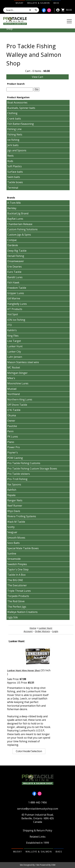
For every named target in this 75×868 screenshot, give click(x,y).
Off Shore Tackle (17, 405)
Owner (11, 421)
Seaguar (12, 532)
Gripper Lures (16, 293)
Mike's (11, 378)
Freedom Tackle (17, 288)
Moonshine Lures (18, 383)
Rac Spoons (14, 484)
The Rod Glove (16, 601)
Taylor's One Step (18, 569)
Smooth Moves (16, 538)
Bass (56, 3)
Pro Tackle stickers (19, 474)
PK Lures (13, 437)
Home (33, 628)
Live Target (14, 341)
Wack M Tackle (16, 522)
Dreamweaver (16, 261)
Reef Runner (15, 506)
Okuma (12, 415)
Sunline (12, 554)
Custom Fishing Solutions (22, 229)
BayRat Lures (15, 219)
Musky (20, 3)
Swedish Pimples (17, 564)
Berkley (12, 208)
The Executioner (17, 585)
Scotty (11, 527)
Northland (13, 394)
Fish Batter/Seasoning (21, 124)
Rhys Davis (14, 511)
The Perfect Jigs (17, 607)
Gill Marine (14, 298)
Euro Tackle (14, 272)
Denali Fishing (16, 256)
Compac (12, 240)
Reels (10, 156)
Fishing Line (14, 129)
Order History (42, 631)
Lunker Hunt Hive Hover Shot (24, 670)
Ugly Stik (13, 617)
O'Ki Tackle (14, 410)
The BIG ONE (15, 580)
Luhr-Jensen (15, 357)
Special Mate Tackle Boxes (23, 548)
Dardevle (13, 245)
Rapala (11, 495)
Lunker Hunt (15, 346)
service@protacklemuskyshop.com (38, 809)
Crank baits (14, 119)
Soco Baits (13, 543)
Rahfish (12, 490)
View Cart (37, 77)
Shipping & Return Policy (37, 830)
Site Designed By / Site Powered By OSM (38, 865)
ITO (10, 325)
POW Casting (15, 458)
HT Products (15, 309)
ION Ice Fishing (16, 320)
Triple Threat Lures (19, 591)
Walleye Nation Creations (22, 612)
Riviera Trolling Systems (22, 516)
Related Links (38, 837)
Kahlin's (12, 330)
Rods (10, 161)
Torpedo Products (18, 596)
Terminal (13, 188)
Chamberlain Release (20, 224)
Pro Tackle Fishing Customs (24, 463)
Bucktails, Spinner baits (21, 108)
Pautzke (12, 426)
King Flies (13, 336)
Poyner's (13, 452)
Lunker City (14, 352)
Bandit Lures (15, 277)
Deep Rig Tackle (17, 251)
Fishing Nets (15, 134)
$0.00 (66, 10)
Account (28, 631)
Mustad (12, 389)
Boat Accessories (17, 102)
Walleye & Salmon (39, 3)
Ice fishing (13, 140)
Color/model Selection (29, 751)
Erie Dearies (15, 267)
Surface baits (15, 172)
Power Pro (14, 447)
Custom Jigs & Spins (19, 235)
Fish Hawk (13, 282)
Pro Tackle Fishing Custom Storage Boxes (32, 469)
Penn (10, 431)
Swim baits (14, 177)
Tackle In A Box (16, 575)
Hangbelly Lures (17, 304)
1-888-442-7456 (37, 802)
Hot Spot (13, 314)
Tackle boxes (15, 182)
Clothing (12, 113)
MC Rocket (14, 367)
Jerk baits (13, 145)
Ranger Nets (15, 500)
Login (55, 631)
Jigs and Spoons (17, 150)
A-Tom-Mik (14, 203)
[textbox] (20, 89)
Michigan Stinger (17, 373)
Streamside (14, 559)
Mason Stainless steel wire (23, 362)
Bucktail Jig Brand (18, 213)
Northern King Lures (20, 399)
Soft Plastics (15, 166)
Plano (11, 442)
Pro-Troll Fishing (17, 479)
